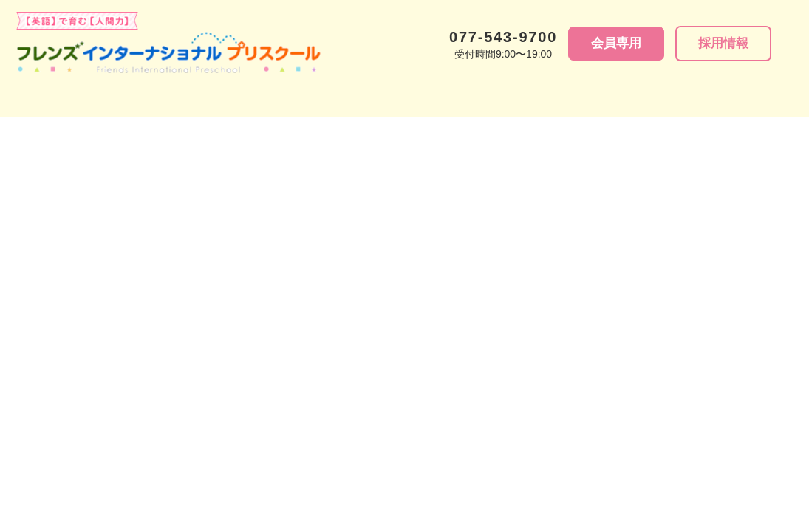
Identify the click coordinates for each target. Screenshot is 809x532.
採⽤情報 (723, 43)
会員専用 (616, 43)
